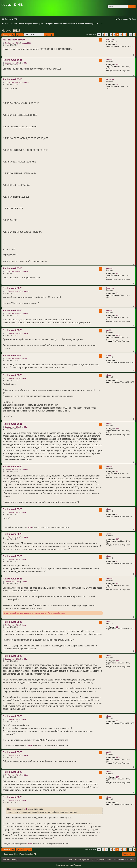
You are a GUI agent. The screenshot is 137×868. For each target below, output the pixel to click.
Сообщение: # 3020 (11, 582)
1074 (118, 65)
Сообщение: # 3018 (11, 537)
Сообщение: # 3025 (11, 775)
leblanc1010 (111, 39)
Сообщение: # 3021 (11, 625)
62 (117, 85)
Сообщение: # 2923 (11, 333)
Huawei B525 (11, 31)
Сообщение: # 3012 (11, 470)
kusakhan (110, 79)
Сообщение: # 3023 (11, 719)
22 (117, 380)
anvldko (109, 60)
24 (131, 35)
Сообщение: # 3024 (11, 755)
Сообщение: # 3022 (11, 659)
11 (125, 35)
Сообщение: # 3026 (11, 800)
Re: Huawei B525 (14, 40)
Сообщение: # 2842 (11, 63)
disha (108, 375)
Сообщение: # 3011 (11, 427)
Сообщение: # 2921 (11, 291)
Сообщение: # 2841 (11, 43)
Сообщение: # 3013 (11, 512)
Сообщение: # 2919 (11, 83)
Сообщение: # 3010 (11, 378)
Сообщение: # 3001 (11, 359)
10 (121, 35)
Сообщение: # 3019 (11, 560)
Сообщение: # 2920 (11, 272)
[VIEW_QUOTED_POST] (26, 809)
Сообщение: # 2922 (11, 314)
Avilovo (109, 355)
